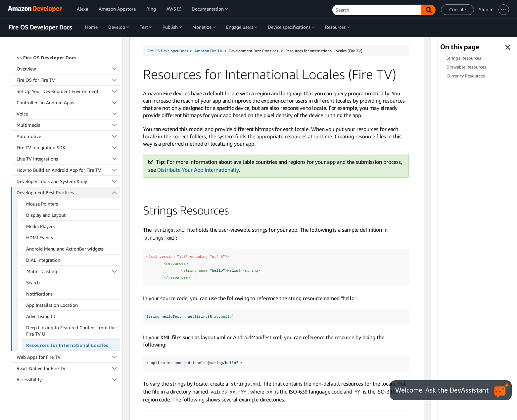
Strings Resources (464, 58)
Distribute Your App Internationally (198, 170)
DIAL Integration (43, 249)
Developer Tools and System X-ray (68, 170)
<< (47, 47)
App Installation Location (52, 294)
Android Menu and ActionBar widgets (65, 238)
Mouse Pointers (42, 193)
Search (33, 272)
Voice (68, 103)
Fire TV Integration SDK (68, 137)
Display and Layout (46, 204)
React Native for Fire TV (68, 357)
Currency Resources (466, 76)
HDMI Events (40, 227)
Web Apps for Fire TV (68, 346)
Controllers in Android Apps (68, 92)
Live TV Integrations (68, 148)
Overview (68, 58)
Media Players (40, 215)
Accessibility (68, 369)
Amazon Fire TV (208, 51)
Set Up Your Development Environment (68, 80)
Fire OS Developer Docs (40, 27)
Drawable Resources (466, 67)
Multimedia (68, 114)
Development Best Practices (69, 182)
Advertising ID (41, 305)
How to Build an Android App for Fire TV (68, 159)
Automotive (68, 125)
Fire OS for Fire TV (68, 69)
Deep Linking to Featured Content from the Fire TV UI (71, 320)
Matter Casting (73, 260)
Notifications (39, 283)
